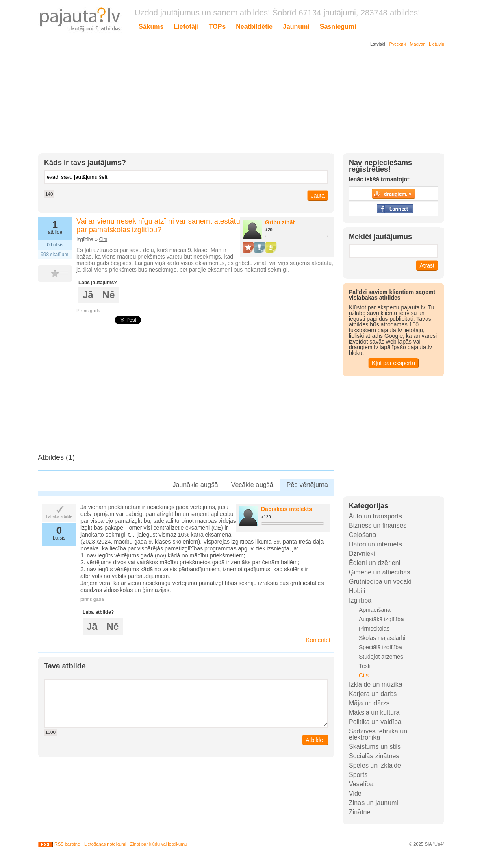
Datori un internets (375, 544)
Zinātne (359, 812)
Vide (355, 793)
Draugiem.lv (393, 194)
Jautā (318, 196)
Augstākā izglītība (381, 619)
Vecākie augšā (252, 485)
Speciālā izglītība (380, 647)
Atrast (427, 265)
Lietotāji (186, 27)
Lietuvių (436, 44)
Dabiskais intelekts (287, 509)
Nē (109, 295)
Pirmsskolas (374, 629)
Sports (358, 775)
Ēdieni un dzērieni (375, 563)
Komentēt (318, 640)
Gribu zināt (280, 222)
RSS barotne (59, 844)
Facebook (393, 209)
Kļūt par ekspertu (393, 363)
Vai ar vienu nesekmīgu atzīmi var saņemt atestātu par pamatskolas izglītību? (158, 225)
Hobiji (357, 591)
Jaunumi (296, 27)
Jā (88, 295)
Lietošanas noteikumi (105, 844)
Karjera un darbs (373, 694)
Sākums (151, 27)
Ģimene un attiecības (379, 572)
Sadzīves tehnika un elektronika (378, 734)
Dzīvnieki (362, 554)
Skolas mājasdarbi (382, 638)
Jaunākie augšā (195, 485)
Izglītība (360, 600)
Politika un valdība (375, 722)
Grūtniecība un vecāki (380, 582)
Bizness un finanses (378, 525)
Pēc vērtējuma (307, 485)
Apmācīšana (375, 610)
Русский (398, 44)
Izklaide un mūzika (376, 684)
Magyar (417, 44)
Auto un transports (375, 516)
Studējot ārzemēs (381, 657)
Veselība (361, 784)
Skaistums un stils (375, 747)
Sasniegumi (338, 27)
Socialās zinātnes (374, 756)
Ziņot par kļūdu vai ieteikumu (158, 844)
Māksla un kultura (374, 712)
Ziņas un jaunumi (373, 803)
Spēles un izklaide (375, 765)
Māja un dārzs (369, 703)
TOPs (217, 27)
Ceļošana (363, 535)
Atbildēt (315, 740)
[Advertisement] (235, 102)
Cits (103, 239)
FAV (59, 274)
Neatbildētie (254, 27)
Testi (365, 666)
